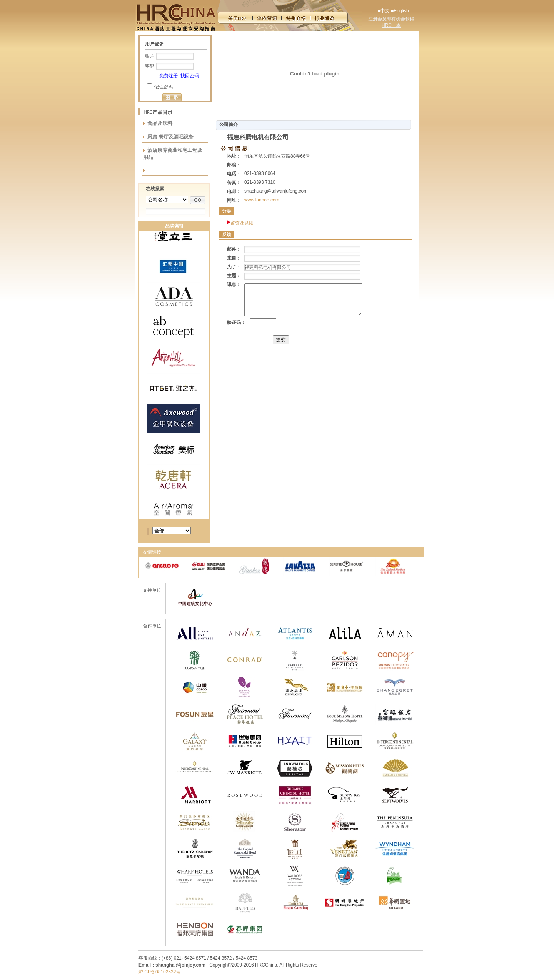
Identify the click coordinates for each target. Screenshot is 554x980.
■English (400, 11)
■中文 (383, 11)
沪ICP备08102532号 (159, 972)
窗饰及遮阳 (242, 223)
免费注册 (169, 76)
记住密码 (164, 87)
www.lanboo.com (262, 200)
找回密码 (190, 76)
